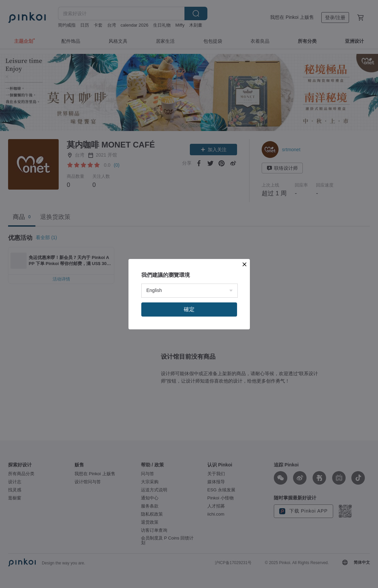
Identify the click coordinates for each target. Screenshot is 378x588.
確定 (189, 309)
